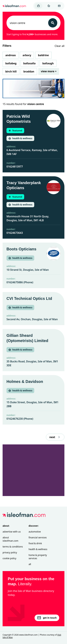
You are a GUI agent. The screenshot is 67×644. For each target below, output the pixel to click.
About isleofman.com (10, 539)
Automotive (35, 532)
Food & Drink (35, 543)
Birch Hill (11, 71)
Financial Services (38, 537)
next (55, 437)
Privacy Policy (10, 552)
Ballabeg (11, 63)
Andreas (11, 55)
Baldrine (43, 55)
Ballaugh (48, 63)
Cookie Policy (9, 558)
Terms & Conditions (13, 547)
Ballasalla (30, 63)
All (30, 564)
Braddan (29, 71)
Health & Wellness (38, 549)
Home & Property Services (38, 557)
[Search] (53, 23)
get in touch (47, 618)
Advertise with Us (12, 532)
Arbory (27, 55)
